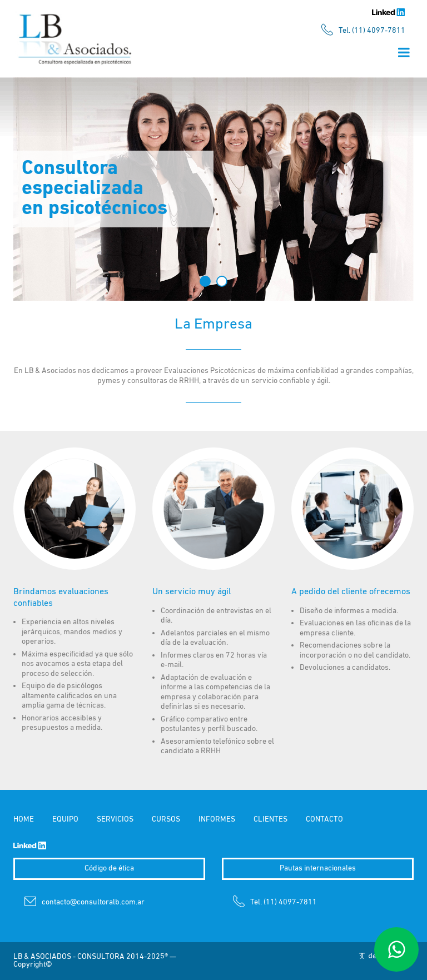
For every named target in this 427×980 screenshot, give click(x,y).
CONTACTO (324, 820)
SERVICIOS (115, 820)
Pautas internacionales (318, 869)
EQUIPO (65, 820)
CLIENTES (270, 820)
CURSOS (166, 820)
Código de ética (109, 869)
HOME (24, 820)
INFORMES (217, 820)
